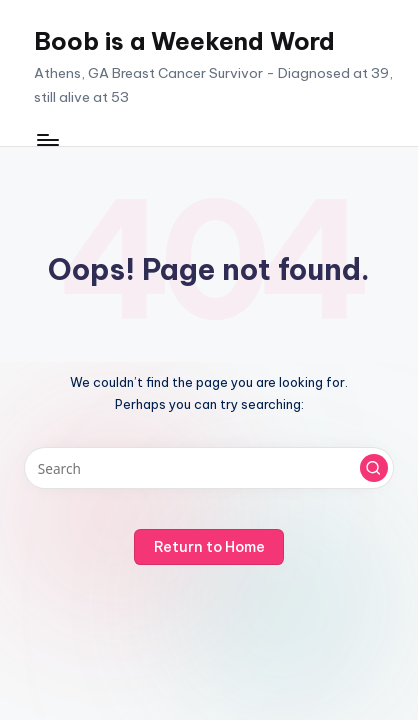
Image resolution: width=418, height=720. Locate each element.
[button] (374, 468)
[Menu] (47, 139)
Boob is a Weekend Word (184, 41)
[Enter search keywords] (209, 468)
